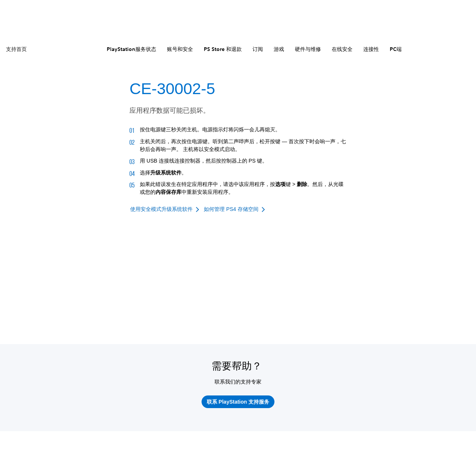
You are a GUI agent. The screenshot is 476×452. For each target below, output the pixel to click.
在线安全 (342, 49)
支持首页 (16, 49)
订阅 (258, 49)
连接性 (371, 49)
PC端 (396, 49)
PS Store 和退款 (223, 49)
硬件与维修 (308, 49)
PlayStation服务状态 (131, 49)
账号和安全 (180, 49)
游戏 (279, 49)
